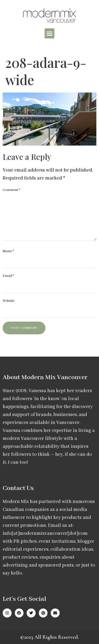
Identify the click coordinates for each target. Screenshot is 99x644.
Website (9, 301)
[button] (50, 33)
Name (8, 251)
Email (8, 276)
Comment (11, 190)
